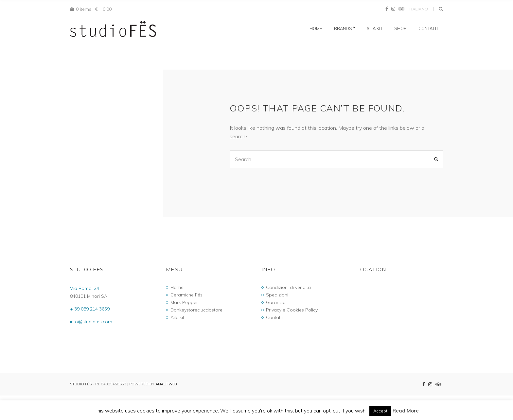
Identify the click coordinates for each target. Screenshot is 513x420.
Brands (343, 28)
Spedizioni (277, 295)
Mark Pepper (184, 302)
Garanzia (276, 302)
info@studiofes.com (91, 322)
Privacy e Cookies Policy (292, 310)
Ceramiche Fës (186, 295)
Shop (400, 28)
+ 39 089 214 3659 (90, 309)
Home (316, 28)
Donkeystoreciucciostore (196, 310)
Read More (406, 411)
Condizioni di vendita (288, 287)
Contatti (428, 28)
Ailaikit (374, 28)
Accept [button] (380, 411)
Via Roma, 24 (85, 288)
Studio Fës (81, 384)
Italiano (419, 9)
